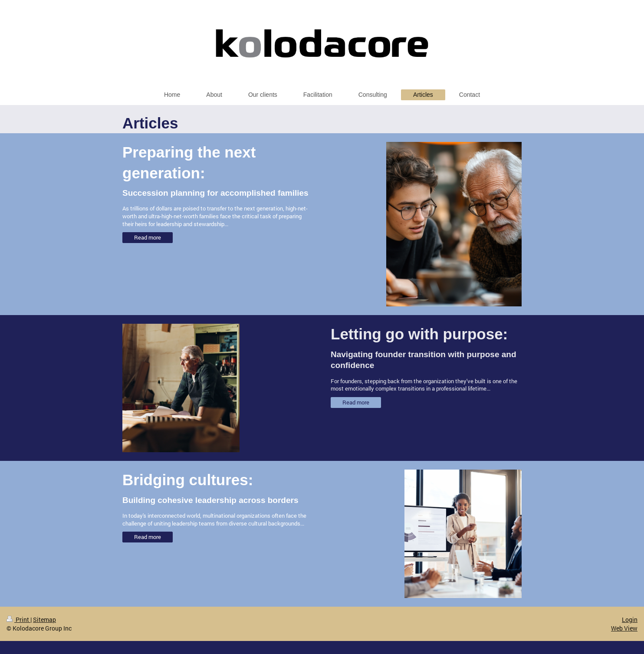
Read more (148, 237)
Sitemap (44, 619)
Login (630, 619)
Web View (624, 628)
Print (18, 619)
